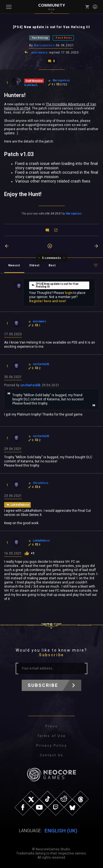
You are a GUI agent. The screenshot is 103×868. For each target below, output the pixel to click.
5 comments (51, 258)
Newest (14, 265)
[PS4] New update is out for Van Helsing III (55, 285)
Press (51, 726)
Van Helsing (40, 38)
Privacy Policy (52, 746)
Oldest (34, 265)
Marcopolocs (44, 45)
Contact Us (52, 755)
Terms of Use (52, 736)
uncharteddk (30, 385)
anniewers (40, 53)
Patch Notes (64, 38)
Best (52, 265)
